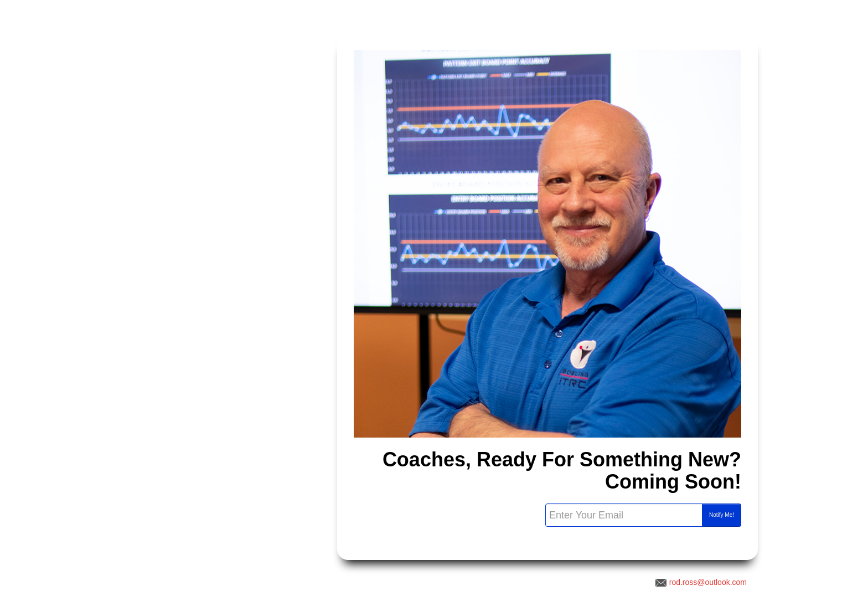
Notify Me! (722, 515)
